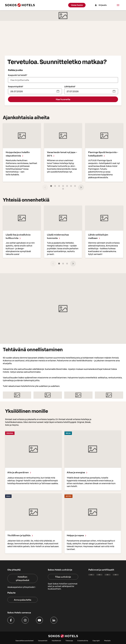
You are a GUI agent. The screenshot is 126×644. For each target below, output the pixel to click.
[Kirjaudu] (100, 5)
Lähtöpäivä (70, 87)
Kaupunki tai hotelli (18, 75)
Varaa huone (77, 5)
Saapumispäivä (16, 87)
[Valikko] (118, 5)
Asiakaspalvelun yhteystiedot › (22, 587)
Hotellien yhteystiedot (22, 578)
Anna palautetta (23, 600)
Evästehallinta (83, 641)
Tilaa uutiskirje (63, 577)
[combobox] (63, 80)
